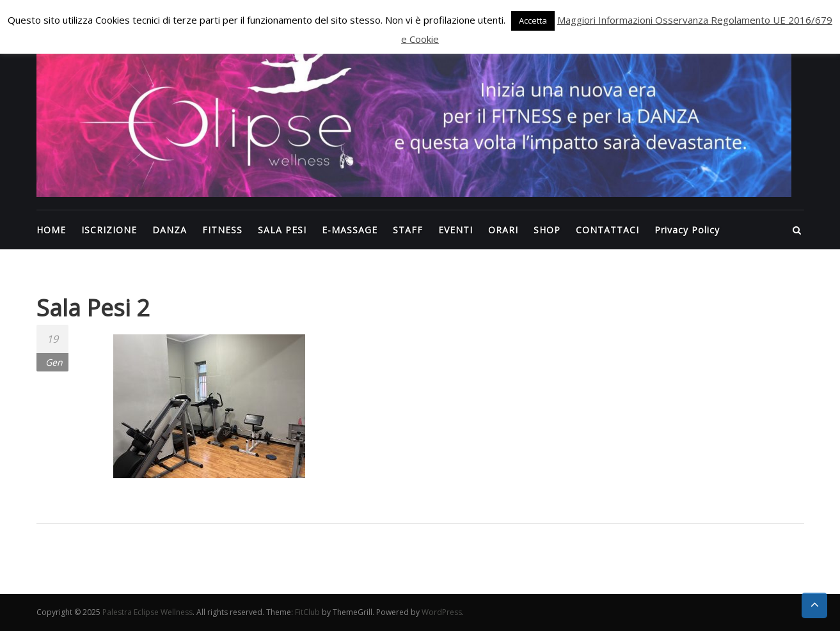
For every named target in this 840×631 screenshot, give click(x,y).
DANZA (170, 230)
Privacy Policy (687, 230)
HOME (51, 230)
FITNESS (222, 230)
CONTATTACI (607, 230)
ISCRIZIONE (109, 230)
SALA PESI (282, 230)
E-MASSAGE (350, 230)
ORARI (503, 230)
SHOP (547, 230)
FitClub (307, 612)
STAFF (408, 230)
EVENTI (456, 230)
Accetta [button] (533, 20)
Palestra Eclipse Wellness (147, 612)
